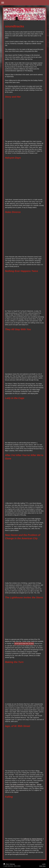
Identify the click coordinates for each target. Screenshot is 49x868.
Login (44, 864)
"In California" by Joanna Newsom (32, 839)
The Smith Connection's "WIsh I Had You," (23, 784)
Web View (42, 866)
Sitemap (12, 864)
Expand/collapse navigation (24, 3)
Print (6, 864)
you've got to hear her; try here (24, 644)
